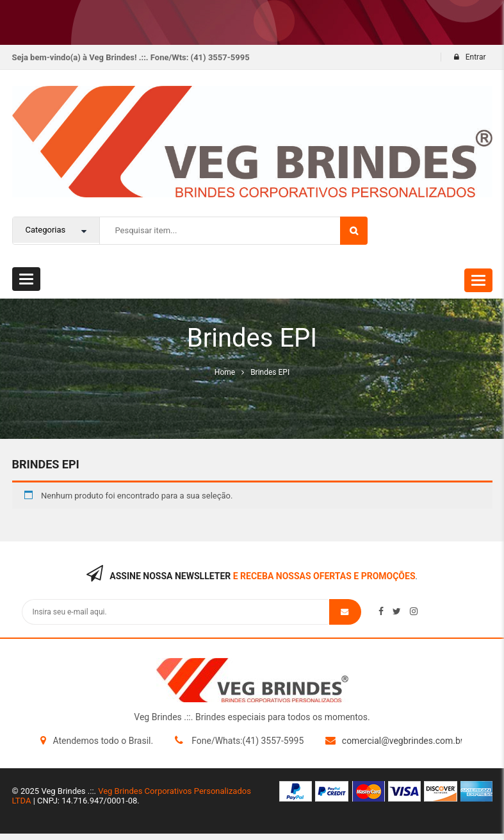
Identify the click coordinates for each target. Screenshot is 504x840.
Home (225, 372)
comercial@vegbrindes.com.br (403, 741)
